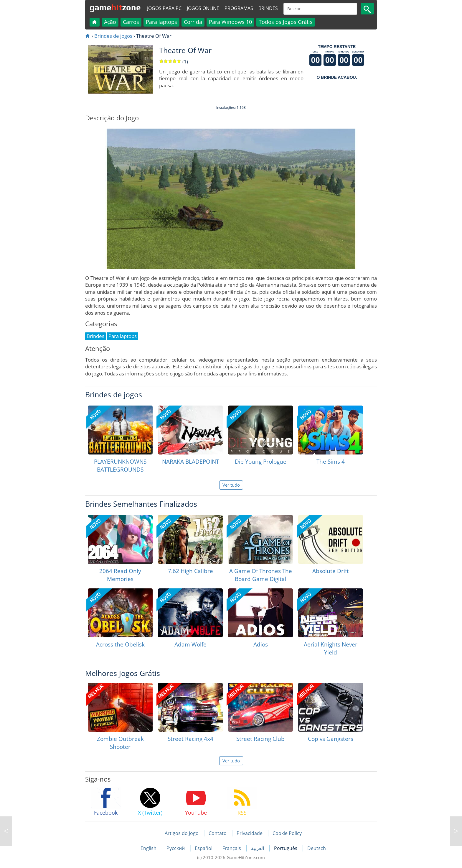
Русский (176, 848)
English (149, 848)
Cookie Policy (287, 833)
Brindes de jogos (113, 36)
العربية (258, 848)
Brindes (268, 8)
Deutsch (317, 848)
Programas (239, 8)
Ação (110, 22)
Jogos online (203, 8)
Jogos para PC (164, 8)
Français (232, 848)
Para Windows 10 (230, 22)
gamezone (115, 7)
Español (204, 848)
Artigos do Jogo (182, 833)
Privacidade (250, 833)
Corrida (193, 22)
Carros (131, 22)
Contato (218, 833)
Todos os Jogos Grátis (286, 22)
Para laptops (161, 22)
